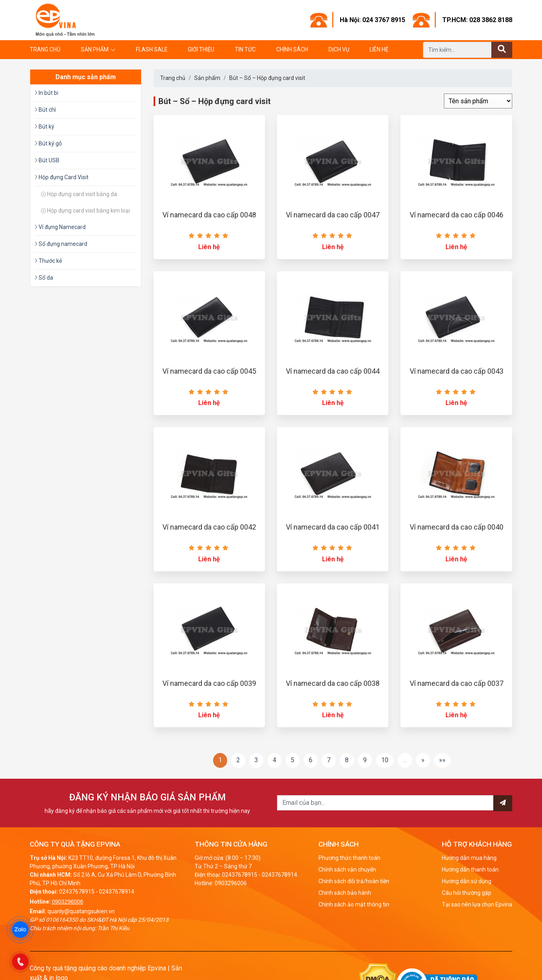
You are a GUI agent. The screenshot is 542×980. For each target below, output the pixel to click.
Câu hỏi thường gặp (467, 893)
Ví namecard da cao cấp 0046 (457, 215)
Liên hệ (379, 49)
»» (442, 760)
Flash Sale (152, 49)
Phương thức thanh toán (349, 858)
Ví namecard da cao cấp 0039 (209, 683)
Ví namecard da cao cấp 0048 (209, 215)
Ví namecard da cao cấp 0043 (457, 371)
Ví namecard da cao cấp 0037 (457, 683)
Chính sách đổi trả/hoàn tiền (354, 881)
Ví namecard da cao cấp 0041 (333, 527)
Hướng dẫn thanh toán (470, 870)
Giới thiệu (201, 49)
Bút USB (47, 160)
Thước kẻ (48, 261)
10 (385, 760)
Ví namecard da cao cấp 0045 (209, 371)
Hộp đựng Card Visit (62, 177)
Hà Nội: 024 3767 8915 (373, 20)
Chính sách (292, 49)
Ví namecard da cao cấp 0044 (333, 371)
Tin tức (245, 49)
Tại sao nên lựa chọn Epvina (477, 904)
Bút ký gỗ (48, 143)
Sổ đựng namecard (61, 244)
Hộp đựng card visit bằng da (79, 194)
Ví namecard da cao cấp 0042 (209, 527)
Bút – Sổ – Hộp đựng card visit (267, 78)
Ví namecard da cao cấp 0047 (333, 215)
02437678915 (77, 892)
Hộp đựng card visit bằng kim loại (85, 211)
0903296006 (68, 902)
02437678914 (117, 892)
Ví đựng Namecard (60, 227)
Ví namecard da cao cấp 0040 (457, 527)
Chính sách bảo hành (345, 893)
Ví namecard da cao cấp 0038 (333, 683)
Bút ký (44, 127)
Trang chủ (45, 49)
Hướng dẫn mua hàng (469, 858)
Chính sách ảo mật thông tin (354, 904)
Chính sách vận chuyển (347, 870)
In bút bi (46, 93)
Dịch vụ (339, 49)
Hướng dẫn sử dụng (467, 881)
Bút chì (45, 110)
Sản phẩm (95, 49)
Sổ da (44, 278)
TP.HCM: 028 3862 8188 (477, 20)
